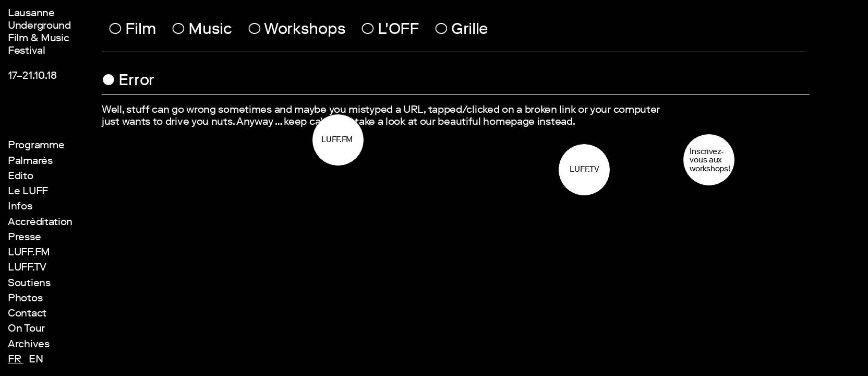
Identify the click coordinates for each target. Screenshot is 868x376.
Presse (24, 238)
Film (132, 31)
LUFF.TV (27, 268)
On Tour (26, 330)
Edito (21, 177)
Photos (25, 299)
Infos (20, 207)
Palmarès (30, 162)
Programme (36, 146)
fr (16, 360)
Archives (29, 345)
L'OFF (390, 31)
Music (202, 31)
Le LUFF (28, 192)
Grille (462, 31)
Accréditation (40, 223)
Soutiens (29, 284)
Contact (27, 314)
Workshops (297, 31)
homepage (509, 123)
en (36, 360)
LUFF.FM (29, 253)
